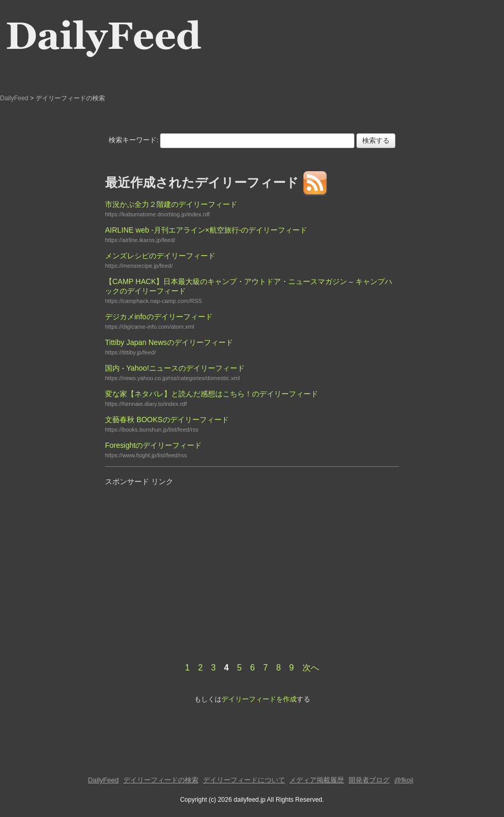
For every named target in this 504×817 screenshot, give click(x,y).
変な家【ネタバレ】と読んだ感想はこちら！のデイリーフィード (212, 394)
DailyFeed (14, 98)
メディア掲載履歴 (317, 780)
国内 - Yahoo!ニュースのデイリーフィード (175, 368)
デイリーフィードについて (244, 780)
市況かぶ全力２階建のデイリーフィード (171, 204)
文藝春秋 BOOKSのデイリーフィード (167, 420)
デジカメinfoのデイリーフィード (159, 317)
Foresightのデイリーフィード (153, 445)
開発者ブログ (369, 780)
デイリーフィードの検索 (161, 780)
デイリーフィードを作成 (259, 699)
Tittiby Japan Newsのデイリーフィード (169, 342)
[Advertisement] (193, 564)
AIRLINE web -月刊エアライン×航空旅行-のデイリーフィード (206, 230)
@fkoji (404, 780)
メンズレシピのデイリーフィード (160, 256)
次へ (311, 668)
